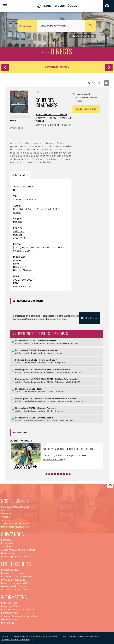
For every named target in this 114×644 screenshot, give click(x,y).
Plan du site (8, 622)
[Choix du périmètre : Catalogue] (27, 26)
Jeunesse (6, 520)
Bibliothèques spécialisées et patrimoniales (36, 636)
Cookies (5, 616)
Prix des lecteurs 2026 (13, 579)
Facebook (7, 540)
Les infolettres (9, 553)
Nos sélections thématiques (17, 576)
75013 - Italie (36, 389)
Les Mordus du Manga (13, 586)
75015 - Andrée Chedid (41, 417)
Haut (110, 485)
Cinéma (6, 516)
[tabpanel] (41, 237)
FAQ (4, 603)
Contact (12, 603)
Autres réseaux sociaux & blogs (18, 550)
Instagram (7, 543)
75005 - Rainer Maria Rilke (43, 350)
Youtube (6, 546)
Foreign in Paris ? (11, 613)
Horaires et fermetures (14, 573)
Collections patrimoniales (15, 523)
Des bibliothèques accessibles (18, 609)
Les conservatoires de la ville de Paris (81, 636)
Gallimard (53, 125)
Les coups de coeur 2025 (15, 583)
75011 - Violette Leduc (58, 369)
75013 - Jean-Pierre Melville (61, 398)
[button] (108, 6)
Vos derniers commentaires (16, 589)
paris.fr (5, 636)
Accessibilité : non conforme (15, 639)
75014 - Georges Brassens (43, 408)
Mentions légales (10, 619)
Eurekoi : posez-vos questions (17, 556)
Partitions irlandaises (53, 459)
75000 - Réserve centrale (43, 340)
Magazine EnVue (10, 606)
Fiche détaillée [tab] (20, 175)
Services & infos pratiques (15, 506)
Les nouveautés (10, 569)
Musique (6, 513)
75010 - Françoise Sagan (44, 360)
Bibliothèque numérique (15, 526)
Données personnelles (24, 616)
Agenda (6, 510)
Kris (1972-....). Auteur (51, 115)
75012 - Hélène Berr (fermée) (62, 379)
